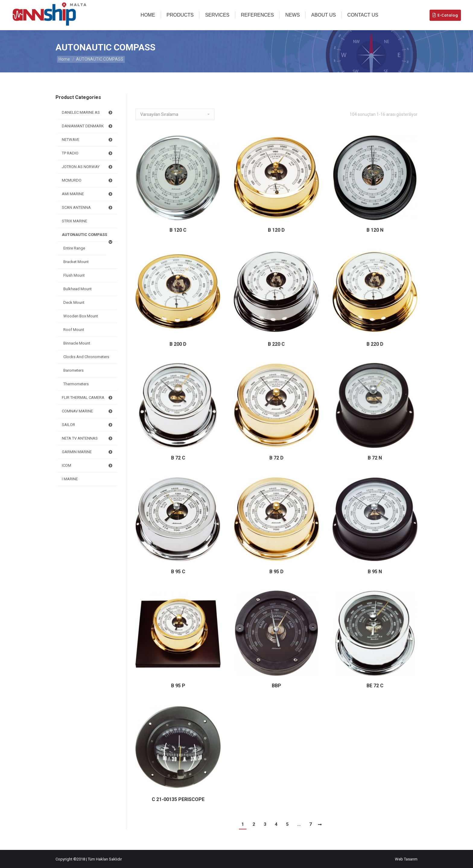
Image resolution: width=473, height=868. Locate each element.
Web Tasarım (406, 859)
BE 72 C (375, 686)
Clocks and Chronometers (86, 357)
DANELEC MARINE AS (88, 113)
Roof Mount (74, 330)
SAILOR (88, 425)
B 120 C (178, 230)
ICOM (88, 466)
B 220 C (276, 344)
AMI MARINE (88, 194)
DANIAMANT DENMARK (88, 126)
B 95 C (178, 572)
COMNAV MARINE (88, 411)
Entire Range (74, 248)
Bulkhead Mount (78, 289)
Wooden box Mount (81, 316)
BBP (276, 686)
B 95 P (178, 686)
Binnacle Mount (77, 343)
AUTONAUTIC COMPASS (88, 237)
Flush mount (74, 275)
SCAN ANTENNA (88, 208)
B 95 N (375, 572)
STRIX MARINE (75, 221)
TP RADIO (88, 153)
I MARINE (70, 479)
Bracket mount (76, 262)
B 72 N (375, 458)
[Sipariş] (175, 114)
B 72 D (276, 458)
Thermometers (76, 384)
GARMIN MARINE (88, 452)
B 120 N (375, 230)
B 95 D (276, 572)
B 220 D (375, 344)
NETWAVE (88, 140)
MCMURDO (88, 180)
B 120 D (276, 230)
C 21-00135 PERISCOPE (178, 799)
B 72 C (178, 458)
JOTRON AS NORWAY (88, 167)
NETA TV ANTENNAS (88, 438)
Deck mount (74, 302)
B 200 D (178, 344)
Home (64, 59)
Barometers (73, 370)
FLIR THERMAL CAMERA (88, 398)
